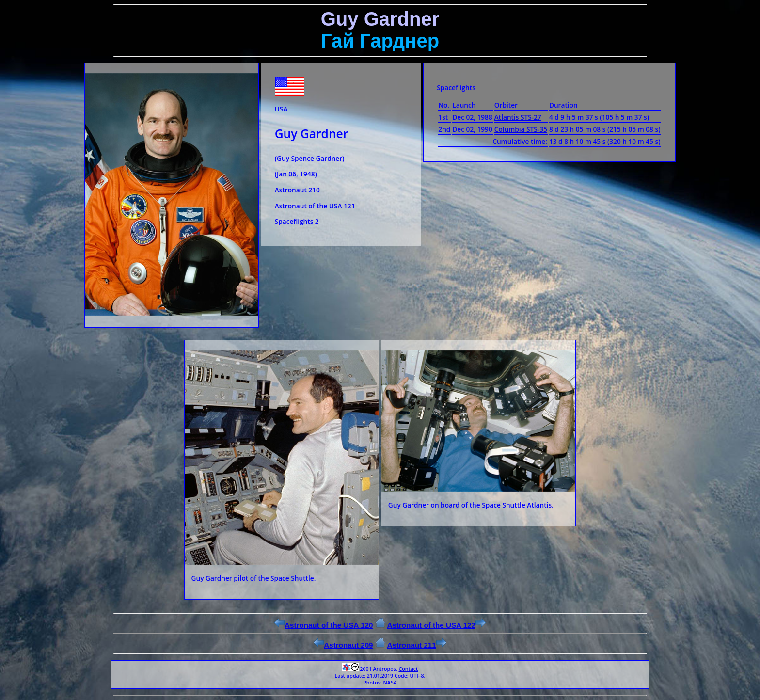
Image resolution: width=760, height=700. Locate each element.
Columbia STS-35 (521, 129)
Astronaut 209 (343, 645)
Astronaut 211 (416, 645)
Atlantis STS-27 (518, 117)
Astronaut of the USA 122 (436, 625)
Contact (408, 669)
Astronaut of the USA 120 (324, 625)
